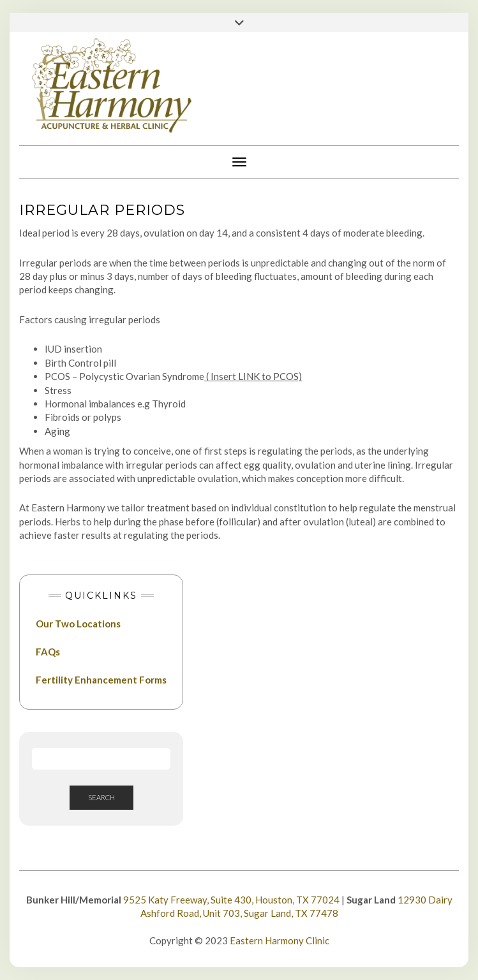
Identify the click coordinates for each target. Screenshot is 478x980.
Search (101, 797)
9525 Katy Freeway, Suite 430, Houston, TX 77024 (231, 900)
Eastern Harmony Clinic (280, 940)
